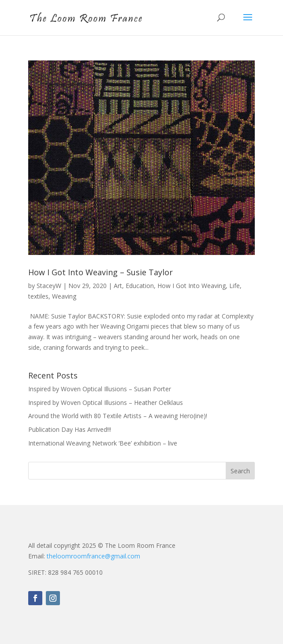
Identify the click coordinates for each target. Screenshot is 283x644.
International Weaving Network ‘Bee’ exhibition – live (103, 443)
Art (118, 286)
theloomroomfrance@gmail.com (93, 556)
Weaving (64, 296)
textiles (38, 296)
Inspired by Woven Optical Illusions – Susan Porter (100, 389)
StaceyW (49, 286)
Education (140, 286)
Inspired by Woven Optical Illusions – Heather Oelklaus (106, 402)
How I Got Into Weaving (192, 286)
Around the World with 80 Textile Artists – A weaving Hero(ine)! (118, 416)
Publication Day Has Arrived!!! (70, 429)
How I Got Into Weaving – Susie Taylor (101, 272)
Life (235, 286)
